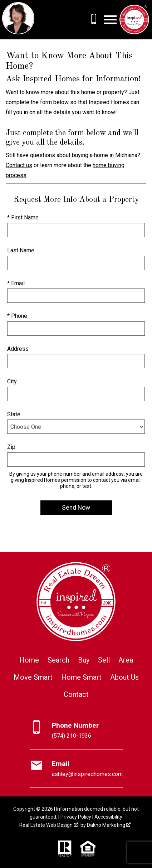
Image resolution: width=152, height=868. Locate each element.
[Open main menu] (110, 20)
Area (126, 660)
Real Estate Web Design (49, 825)
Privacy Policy (76, 817)
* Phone (17, 316)
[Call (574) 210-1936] (94, 19)
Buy (84, 660)
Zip (11, 447)
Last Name (21, 250)
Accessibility (108, 817)
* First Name (23, 217)
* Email (16, 283)
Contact (76, 694)
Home (29, 660)
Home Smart (81, 677)
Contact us (19, 165)
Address (18, 349)
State (14, 414)
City (12, 381)
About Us (124, 677)
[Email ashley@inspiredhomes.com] (76, 769)
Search (58, 660)
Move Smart (33, 677)
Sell (104, 660)
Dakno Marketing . (109, 825)
